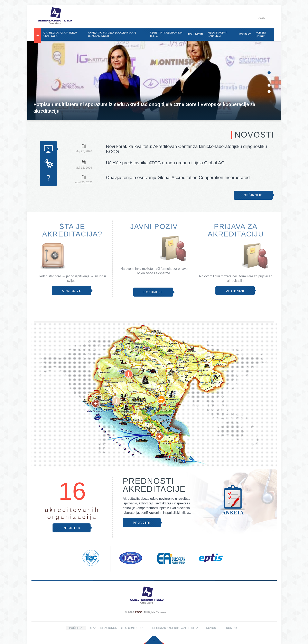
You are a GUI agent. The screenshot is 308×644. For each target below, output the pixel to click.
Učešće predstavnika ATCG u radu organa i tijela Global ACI (166, 163)
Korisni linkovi (261, 34)
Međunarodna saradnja (218, 34)
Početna (76, 628)
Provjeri (142, 523)
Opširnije (253, 195)
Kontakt (245, 34)
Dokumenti (196, 34)
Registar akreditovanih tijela (166, 34)
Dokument (153, 292)
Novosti (212, 628)
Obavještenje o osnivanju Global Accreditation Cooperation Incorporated (178, 178)
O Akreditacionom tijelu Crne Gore (60, 34)
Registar (72, 528)
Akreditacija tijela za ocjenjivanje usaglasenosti (112, 34)
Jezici (259, 18)
